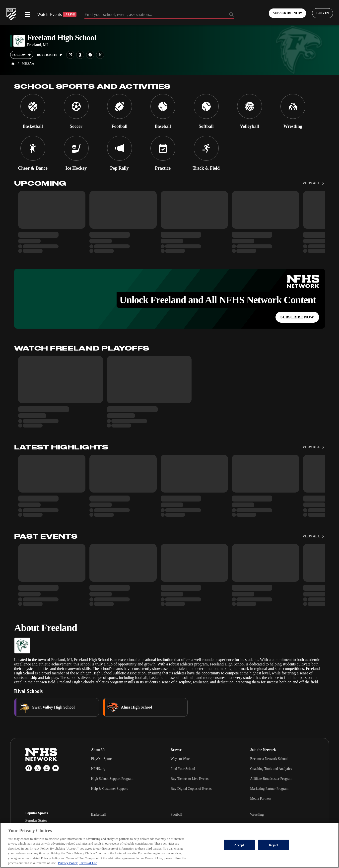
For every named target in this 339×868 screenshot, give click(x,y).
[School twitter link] (100, 55)
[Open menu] (27, 14)
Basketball (99, 815)
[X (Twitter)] (38, 768)
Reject (273, 845)
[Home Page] (13, 64)
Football (176, 815)
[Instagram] (47, 768)
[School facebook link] (90, 55)
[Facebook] (29, 768)
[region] (169, 845)
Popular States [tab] (36, 821)
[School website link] (70, 55)
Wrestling (257, 815)
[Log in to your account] (323, 13)
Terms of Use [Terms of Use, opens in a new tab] (88, 863)
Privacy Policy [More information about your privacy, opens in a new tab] (68, 863)
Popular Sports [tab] (37, 813)
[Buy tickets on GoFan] (50, 55)
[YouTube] (56, 768)
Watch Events (57, 14)
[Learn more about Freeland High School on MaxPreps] (80, 55)
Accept (239, 845)
